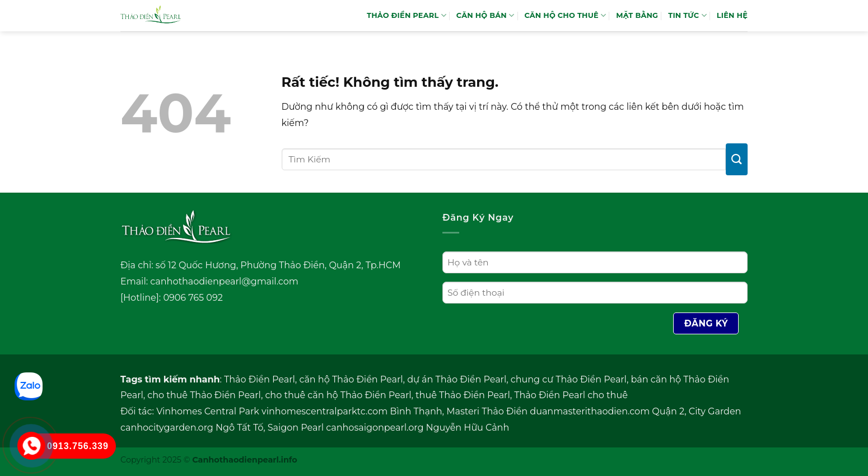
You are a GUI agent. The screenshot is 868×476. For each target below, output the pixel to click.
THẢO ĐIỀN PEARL (407, 15)
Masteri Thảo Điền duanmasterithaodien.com (548, 411)
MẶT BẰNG (637, 15)
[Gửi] (737, 159)
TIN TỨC (687, 15)
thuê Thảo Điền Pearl (463, 395)
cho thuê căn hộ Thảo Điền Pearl (338, 395)
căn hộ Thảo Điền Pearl (351, 379)
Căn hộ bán (486, 15)
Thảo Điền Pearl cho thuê (571, 395)
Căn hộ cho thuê (565, 15)
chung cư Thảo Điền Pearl (569, 379)
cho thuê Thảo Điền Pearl (204, 395)
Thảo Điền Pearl (260, 379)
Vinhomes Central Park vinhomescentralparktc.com (272, 411)
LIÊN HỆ (732, 15)
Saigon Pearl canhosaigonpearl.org (346, 428)
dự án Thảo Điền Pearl (457, 379)
